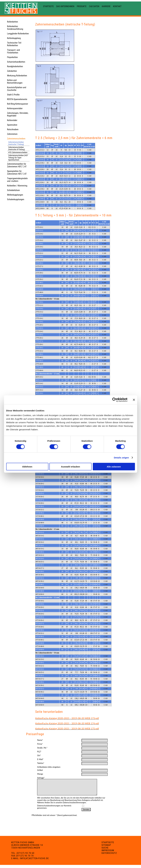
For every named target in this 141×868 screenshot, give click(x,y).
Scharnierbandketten (16, 62)
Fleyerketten (12, 57)
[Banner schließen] (134, 400)
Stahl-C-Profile (13, 95)
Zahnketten (12, 71)
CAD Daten (94, 6)
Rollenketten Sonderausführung (15, 28)
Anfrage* (41, 778)
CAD (89, 150)
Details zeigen (121, 458)
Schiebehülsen (13, 190)
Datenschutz (109, 856)
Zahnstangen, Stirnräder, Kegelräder (18, 114)
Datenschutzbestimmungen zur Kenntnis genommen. (54, 810)
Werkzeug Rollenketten (17, 76)
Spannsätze (12, 125)
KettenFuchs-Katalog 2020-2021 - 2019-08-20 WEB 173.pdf (67, 718)
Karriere (106, 6)
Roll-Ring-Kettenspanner (18, 104)
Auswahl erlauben (70, 466)
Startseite (48, 6)
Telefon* (41, 763)
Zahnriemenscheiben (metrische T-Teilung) (16, 143)
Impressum (108, 854)
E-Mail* (40, 759)
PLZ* (39, 752)
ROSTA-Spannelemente (17, 99)
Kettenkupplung (14, 38)
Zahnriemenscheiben (16, 139)
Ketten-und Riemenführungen (15, 82)
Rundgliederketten (15, 66)
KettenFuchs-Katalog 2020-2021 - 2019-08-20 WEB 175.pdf (67, 728)
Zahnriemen (12, 134)
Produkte (82, 6)
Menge (40, 774)
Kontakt (117, 6)
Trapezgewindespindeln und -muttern (17, 180)
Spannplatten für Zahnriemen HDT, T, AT (17, 172)
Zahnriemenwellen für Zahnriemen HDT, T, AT (17, 165)
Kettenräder (12, 120)
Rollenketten (13, 22)
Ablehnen (27, 466)
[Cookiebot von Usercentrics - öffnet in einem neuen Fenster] (114, 400)
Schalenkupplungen (16, 199)
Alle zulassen (114, 466)
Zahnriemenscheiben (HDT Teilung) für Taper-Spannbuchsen (18, 158)
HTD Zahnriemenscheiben (18, 152)
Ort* (39, 755)
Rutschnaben (13, 129)
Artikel (40, 770)
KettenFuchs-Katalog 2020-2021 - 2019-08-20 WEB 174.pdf (67, 723)
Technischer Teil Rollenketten (14, 44)
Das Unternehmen (65, 6)
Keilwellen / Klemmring (17, 186)
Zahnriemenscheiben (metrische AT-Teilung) (17, 148)
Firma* (40, 744)
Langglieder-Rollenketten (18, 34)
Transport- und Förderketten (13, 51)
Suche (105, 851)
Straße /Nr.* (42, 748)
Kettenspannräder (15, 108)
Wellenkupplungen (15, 195)
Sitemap (106, 848)
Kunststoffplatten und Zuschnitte (17, 89)
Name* (40, 740)
